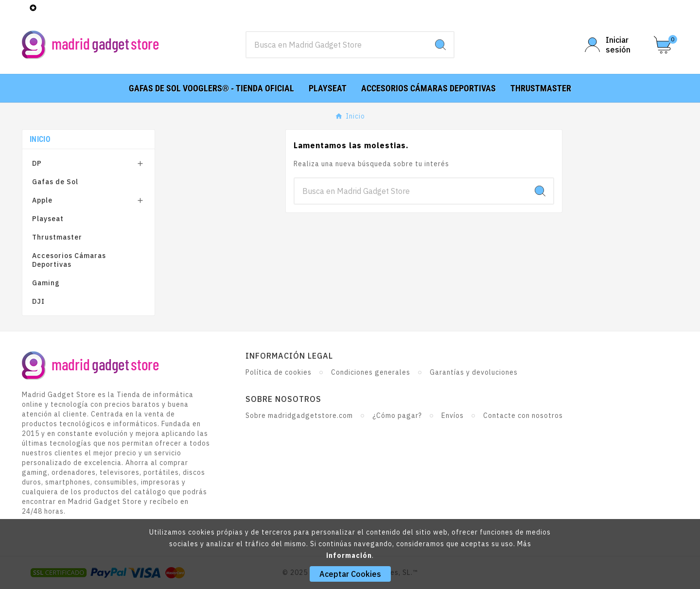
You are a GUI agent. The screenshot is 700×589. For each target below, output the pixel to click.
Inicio (40, 139)
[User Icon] (613, 45)
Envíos (453, 416)
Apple (42, 200)
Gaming (46, 283)
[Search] (440, 45)
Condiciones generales (371, 372)
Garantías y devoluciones (474, 372)
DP (37, 163)
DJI (38, 301)
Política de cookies (279, 372)
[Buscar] (337, 45)
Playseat (48, 219)
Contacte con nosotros (523, 416)
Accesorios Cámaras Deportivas (69, 260)
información (349, 555)
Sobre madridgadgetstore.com (299, 416)
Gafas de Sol (55, 182)
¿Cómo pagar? (397, 416)
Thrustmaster (57, 237)
